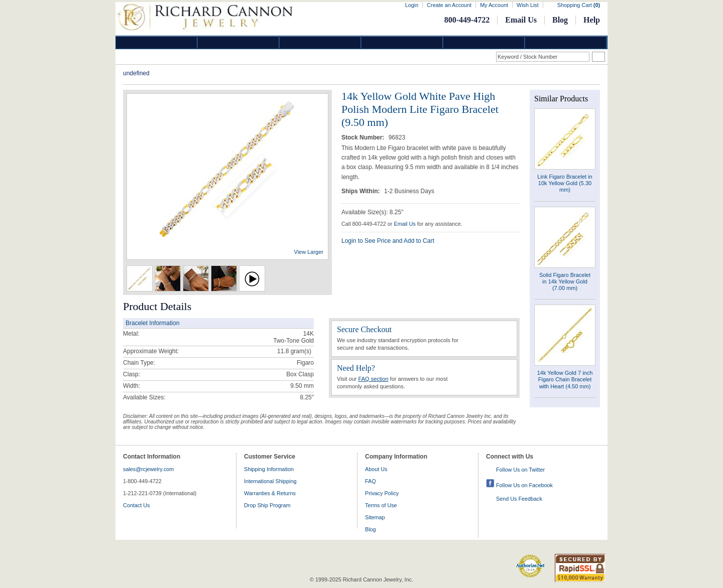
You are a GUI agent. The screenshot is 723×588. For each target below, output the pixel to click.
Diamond (157, 42)
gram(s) (294, 351)
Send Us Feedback (519, 499)
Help (592, 20)
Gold (238, 42)
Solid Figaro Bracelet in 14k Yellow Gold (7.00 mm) (565, 281)
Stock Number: (364, 137)
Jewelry (402, 42)
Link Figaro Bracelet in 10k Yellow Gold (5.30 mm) (565, 183)
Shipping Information (269, 469)
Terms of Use (381, 505)
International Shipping (270, 481)
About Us (376, 469)
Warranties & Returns (270, 493)
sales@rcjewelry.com (148, 469)
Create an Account (449, 5)
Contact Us (136, 505)
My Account (494, 5)
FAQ (371, 481)
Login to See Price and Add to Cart (388, 241)
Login (412, 5)
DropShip (566, 42)
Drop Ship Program (267, 505)
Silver (320, 42)
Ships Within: (361, 191)
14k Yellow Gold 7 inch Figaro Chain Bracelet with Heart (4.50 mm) (565, 379)
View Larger (309, 252)
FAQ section (374, 379)
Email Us (521, 20)
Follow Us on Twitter (520, 470)
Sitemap (375, 517)
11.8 (283, 351)
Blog (560, 20)
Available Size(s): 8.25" (372, 212)
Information (484, 42)
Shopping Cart (579, 5)
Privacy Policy (382, 493)
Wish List (528, 5)
